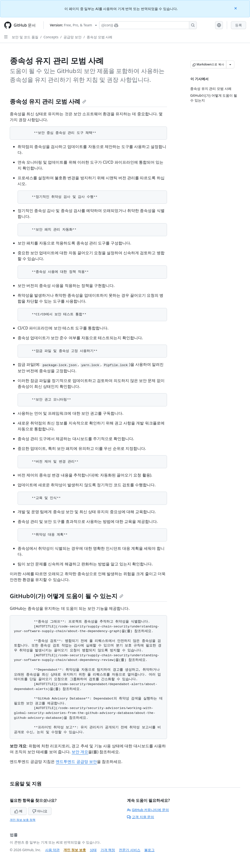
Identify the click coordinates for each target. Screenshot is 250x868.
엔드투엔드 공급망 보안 (76, 762)
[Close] (236, 8)
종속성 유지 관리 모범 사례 (48, 101)
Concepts (51, 37)
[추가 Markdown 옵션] (230, 64)
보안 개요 (80, 752)
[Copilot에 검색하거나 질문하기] (148, 25)
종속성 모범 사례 (99, 37)
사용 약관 (52, 850)
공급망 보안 (73, 37)
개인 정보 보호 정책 (23, 820)
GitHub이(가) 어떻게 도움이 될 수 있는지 (67, 596)
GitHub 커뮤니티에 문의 (148, 810)
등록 (239, 25)
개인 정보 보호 (75, 850)
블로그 (149, 850)
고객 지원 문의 (141, 817)
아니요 (40, 811)
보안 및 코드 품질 (25, 37)
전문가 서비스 (130, 850)
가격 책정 (108, 850)
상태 (93, 850)
